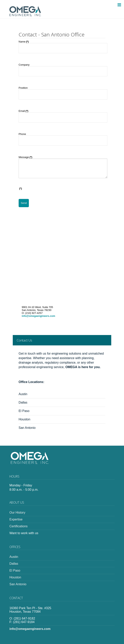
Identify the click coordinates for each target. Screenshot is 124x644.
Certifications (18, 526)
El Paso (25, 411)
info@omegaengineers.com (38, 316)
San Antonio (28, 428)
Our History (17, 513)
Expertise (16, 519)
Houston (25, 419)
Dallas (23, 402)
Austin (23, 394)
